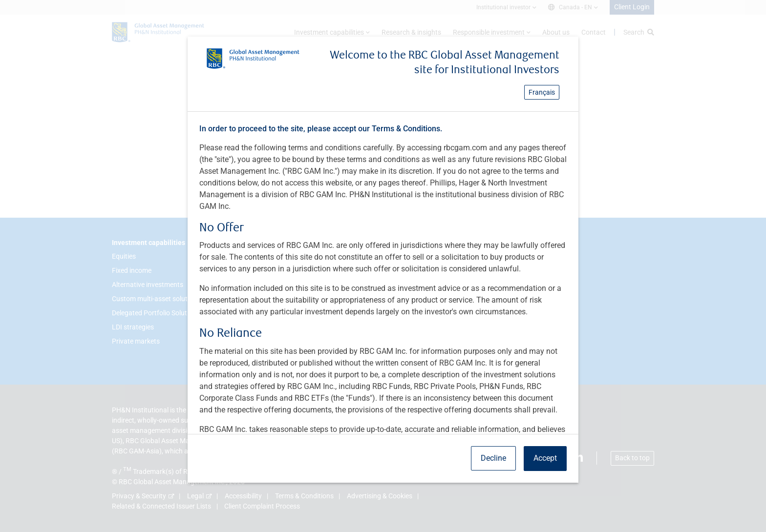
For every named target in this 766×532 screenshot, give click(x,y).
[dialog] (383, 266)
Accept (545, 458)
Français (542, 92)
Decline (493, 458)
